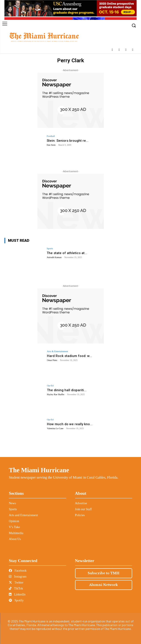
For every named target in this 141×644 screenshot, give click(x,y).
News (12, 503)
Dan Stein (51, 145)
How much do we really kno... (70, 424)
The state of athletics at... (67, 253)
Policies (80, 515)
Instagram (18, 577)
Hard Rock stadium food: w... (70, 356)
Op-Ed (50, 386)
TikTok (16, 588)
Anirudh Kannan (54, 257)
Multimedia (16, 533)
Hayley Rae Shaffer (56, 394)
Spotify (16, 600)
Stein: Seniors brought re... (68, 141)
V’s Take (14, 527)
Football (51, 136)
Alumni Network (103, 585)
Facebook (18, 571)
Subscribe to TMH (103, 573)
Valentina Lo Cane (55, 428)
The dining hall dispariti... (67, 390)
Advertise (81, 503)
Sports (50, 248)
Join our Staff (83, 509)
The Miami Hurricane (39, 470)
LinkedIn (17, 594)
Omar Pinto (52, 360)
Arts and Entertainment (23, 515)
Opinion (14, 521)
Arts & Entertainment (57, 351)
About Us (15, 539)
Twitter (16, 583)
